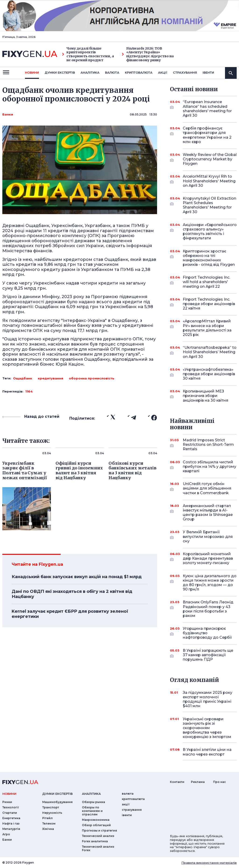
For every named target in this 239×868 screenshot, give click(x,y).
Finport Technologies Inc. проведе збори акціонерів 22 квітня (209, 304)
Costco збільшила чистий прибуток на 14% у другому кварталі (209, 466)
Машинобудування (57, 802)
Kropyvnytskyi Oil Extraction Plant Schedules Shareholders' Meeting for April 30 (209, 205)
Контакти (177, 782)
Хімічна (48, 829)
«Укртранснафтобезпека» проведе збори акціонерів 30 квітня (209, 374)
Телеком (49, 823)
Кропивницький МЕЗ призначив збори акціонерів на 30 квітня (206, 396)
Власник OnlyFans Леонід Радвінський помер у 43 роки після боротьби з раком (208, 609)
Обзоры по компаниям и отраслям (92, 811)
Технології (11, 807)
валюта (112, 72)
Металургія (11, 829)
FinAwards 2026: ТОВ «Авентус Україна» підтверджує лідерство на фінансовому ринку (148, 54)
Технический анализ (98, 836)
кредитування (51, 378)
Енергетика (11, 818)
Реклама (198, 782)
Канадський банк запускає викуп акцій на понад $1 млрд (77, 577)
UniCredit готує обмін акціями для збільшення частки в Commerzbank (207, 488)
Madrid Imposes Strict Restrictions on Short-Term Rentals (208, 445)
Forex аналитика (95, 841)
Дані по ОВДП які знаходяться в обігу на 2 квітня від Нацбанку (72, 594)
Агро (6, 834)
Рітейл (47, 818)
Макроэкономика (96, 820)
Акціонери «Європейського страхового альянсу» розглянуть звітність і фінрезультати (210, 232)
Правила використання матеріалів (209, 863)
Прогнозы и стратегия (99, 830)
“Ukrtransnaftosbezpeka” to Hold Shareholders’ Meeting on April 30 (210, 352)
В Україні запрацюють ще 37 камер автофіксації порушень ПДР (208, 655)
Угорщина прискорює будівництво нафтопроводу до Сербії (207, 633)
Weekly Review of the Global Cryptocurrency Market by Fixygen (210, 159)
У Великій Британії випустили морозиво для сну (208, 536)
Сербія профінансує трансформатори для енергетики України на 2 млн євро (207, 135)
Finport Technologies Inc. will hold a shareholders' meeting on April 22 (206, 282)
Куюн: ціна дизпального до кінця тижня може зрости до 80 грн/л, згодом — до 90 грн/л (210, 583)
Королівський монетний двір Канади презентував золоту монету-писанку (208, 558)
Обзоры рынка (93, 802)
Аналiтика (90, 72)
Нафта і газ (11, 823)
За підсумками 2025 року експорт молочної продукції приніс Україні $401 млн (207, 699)
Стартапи (10, 813)
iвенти (208, 72)
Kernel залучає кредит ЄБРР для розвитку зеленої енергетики (70, 614)
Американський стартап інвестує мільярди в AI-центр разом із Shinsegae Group (208, 513)
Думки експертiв (60, 72)
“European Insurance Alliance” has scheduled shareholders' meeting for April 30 (207, 109)
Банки (8, 114)
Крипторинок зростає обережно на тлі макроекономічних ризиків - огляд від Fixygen (209, 258)
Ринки (7, 802)
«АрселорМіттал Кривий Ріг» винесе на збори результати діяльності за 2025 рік (207, 328)
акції (163, 72)
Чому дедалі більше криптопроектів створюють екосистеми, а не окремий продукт (88, 54)
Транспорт (51, 807)
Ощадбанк (23, 378)
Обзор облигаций (96, 825)
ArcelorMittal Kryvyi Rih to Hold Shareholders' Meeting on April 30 (209, 181)
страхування (185, 72)
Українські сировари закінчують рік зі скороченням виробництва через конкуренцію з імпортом (207, 728)
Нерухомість (52, 813)
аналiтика (91, 794)
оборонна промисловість (92, 378)
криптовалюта (139, 72)
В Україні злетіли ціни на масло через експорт (207, 752)
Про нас (220, 782)
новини (32, 72)
